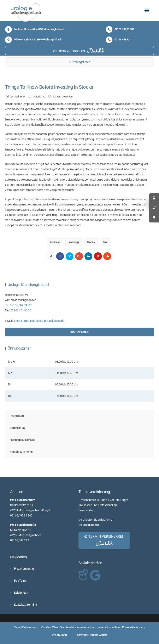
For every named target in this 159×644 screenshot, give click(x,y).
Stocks (91, 242)
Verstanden (59, 635)
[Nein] (154, 633)
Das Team (20, 581)
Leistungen (21, 593)
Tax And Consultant (63, 97)
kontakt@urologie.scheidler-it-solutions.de (39, 321)
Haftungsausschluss (22, 440)
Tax (105, 242)
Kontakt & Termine (21, 452)
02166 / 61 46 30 (21, 310)
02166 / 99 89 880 (120, 29)
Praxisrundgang (24, 569)
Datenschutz (17, 428)
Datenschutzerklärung (92, 635)
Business (55, 242)
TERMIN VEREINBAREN (79, 51)
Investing (74, 242)
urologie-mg (39, 97)
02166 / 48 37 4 (119, 39)
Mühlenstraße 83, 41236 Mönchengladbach (33, 39)
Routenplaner (79, 332)
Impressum (17, 416)
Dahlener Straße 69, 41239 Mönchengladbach (34, 29)
